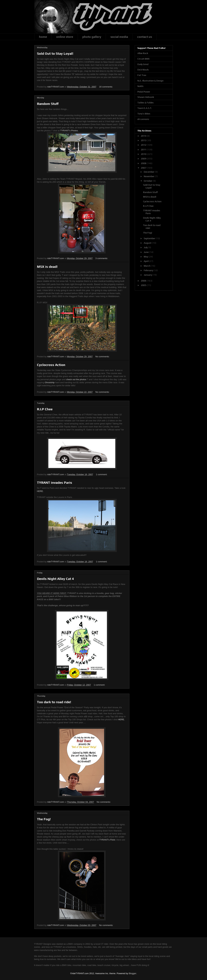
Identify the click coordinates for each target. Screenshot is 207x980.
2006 (144, 281)
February (149, 270)
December (149, 172)
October (148, 181)
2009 (144, 159)
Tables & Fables (146, 103)
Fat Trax (142, 75)
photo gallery (92, 37)
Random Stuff (48, 104)
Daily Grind (143, 64)
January (148, 275)
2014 (144, 136)
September (150, 238)
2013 (144, 140)
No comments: (103, 357)
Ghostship (50, 382)
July (146, 247)
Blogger (132, 973)
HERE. (40, 491)
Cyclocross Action (51, 365)
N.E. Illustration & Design (150, 81)
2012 (144, 145)
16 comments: (106, 87)
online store (65, 37)
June (146, 252)
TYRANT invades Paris (55, 482)
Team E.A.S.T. (145, 108)
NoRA (140, 86)
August (148, 243)
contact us (145, 37)
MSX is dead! (47, 267)
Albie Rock (143, 53)
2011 (144, 150)
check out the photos (76, 379)
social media (119, 37)
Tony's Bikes (144, 114)
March (147, 266)
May (146, 257)
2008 (144, 163)
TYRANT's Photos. (69, 131)
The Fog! (44, 819)
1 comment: (102, 474)
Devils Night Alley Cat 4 (55, 579)
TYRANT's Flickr (107, 840)
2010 (144, 154)
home (43, 37)
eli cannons (143, 119)
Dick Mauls (143, 70)
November (149, 176)
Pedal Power (144, 92)
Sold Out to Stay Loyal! (55, 53)
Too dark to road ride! (54, 702)
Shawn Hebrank (146, 97)
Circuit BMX (143, 59)
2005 (144, 285)
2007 (144, 168)
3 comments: (102, 258)
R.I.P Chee (45, 409)
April (146, 261)
